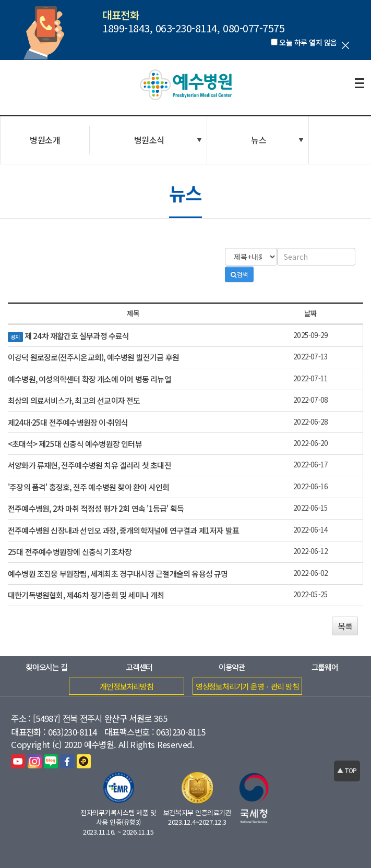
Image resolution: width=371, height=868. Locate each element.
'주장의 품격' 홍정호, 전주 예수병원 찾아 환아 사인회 (88, 487)
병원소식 (149, 140)
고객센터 (139, 667)
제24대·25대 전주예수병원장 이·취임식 (68, 422)
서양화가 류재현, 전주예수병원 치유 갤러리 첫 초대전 (89, 465)
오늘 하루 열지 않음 (308, 42)
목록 (345, 626)
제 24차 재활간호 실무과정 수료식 (77, 336)
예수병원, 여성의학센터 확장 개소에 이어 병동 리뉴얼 (89, 379)
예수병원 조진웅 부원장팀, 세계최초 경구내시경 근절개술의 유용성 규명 (118, 574)
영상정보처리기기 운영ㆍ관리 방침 (247, 686)
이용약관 (232, 667)
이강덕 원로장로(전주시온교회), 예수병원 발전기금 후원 (93, 357)
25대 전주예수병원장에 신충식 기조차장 (70, 552)
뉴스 (259, 140)
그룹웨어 (325, 667)
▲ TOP (347, 770)
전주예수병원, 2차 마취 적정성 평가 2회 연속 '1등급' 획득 (96, 508)
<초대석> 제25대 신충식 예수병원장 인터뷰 (75, 444)
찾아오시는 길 (46, 667)
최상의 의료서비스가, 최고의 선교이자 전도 (74, 400)
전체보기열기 (360, 83)
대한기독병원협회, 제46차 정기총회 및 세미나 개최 (86, 595)
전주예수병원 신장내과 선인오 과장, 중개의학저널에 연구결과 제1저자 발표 (123, 530)
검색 (239, 274)
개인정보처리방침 (126, 686)
